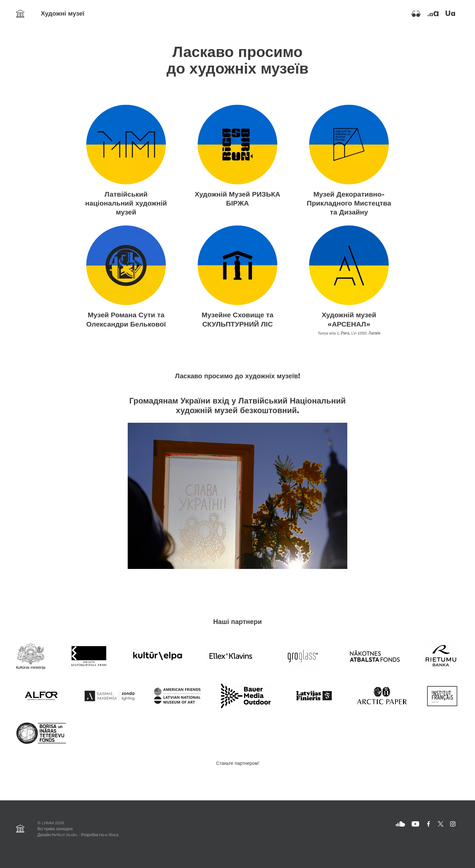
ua (450, 14)
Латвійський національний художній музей (126, 204)
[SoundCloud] (400, 824)
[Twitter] (441, 824)
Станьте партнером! (237, 764)
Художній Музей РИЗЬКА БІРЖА (237, 199)
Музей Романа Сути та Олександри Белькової (126, 320)
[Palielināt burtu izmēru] (433, 14)
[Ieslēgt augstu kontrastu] (416, 14)
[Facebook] (429, 824)
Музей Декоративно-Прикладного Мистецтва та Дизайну (349, 204)
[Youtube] (415, 824)
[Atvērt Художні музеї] (20, 14)
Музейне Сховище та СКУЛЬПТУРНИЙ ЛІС (237, 320)
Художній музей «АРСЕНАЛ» (349, 320)
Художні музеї (63, 14)
